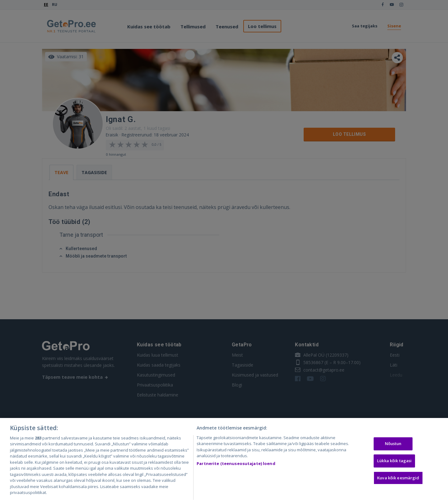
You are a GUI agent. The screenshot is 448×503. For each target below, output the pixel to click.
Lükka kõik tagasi (394, 462)
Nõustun (393, 445)
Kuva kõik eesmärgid (398, 479)
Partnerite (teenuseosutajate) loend (236, 465)
